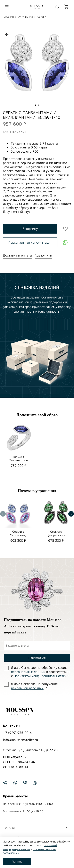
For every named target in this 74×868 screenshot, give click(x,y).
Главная (8, 17)
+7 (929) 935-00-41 (18, 733)
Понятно (17, 862)
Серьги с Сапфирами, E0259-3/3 (18, 535)
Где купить (43, 255)
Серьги (42, 17)
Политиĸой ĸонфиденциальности (39, 676)
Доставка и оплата (17, 255)
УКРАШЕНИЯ (26, 17)
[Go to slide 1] (36, 105)
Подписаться (37, 658)
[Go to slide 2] (38, 105)
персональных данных (28, 672)
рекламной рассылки (27, 688)
